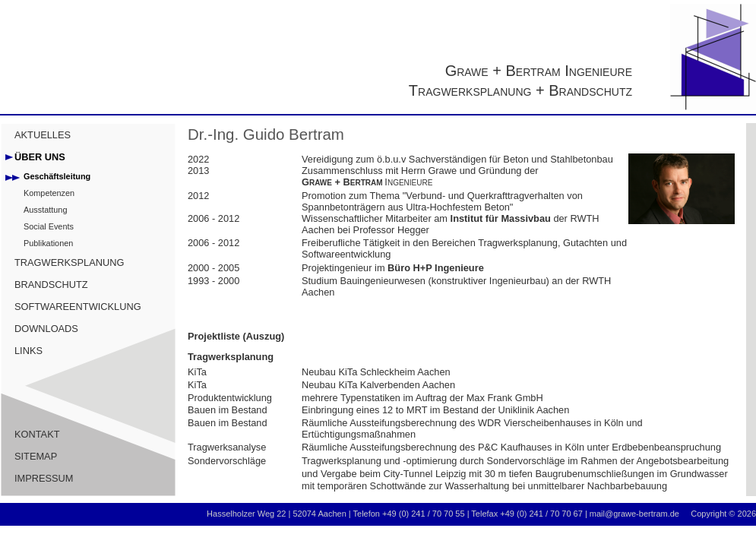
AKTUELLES (43, 135)
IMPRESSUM (44, 478)
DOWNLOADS (46, 329)
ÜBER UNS (40, 157)
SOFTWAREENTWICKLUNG (78, 307)
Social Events (49, 226)
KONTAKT (37, 434)
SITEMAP (36, 456)
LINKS (28, 351)
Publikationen (48, 243)
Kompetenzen (49, 193)
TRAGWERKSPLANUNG (69, 262)
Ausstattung (45, 210)
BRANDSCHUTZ (51, 285)
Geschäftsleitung (57, 176)
